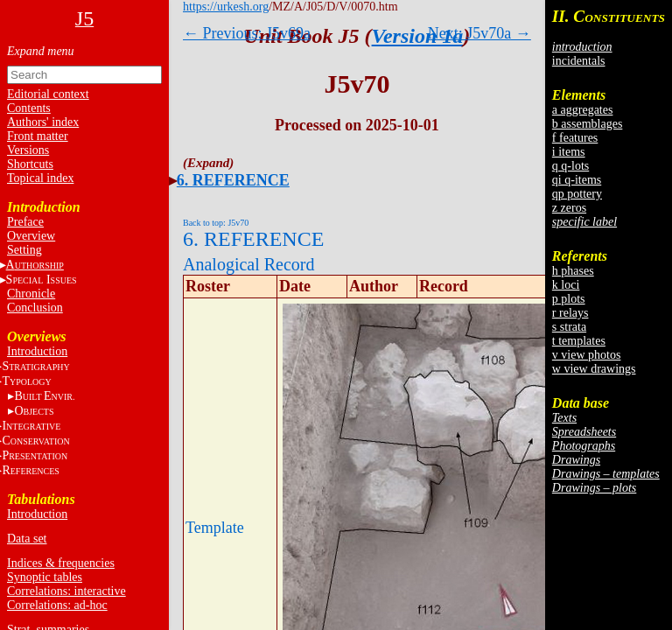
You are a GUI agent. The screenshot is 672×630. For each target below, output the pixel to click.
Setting (24, 250)
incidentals (579, 61)
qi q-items (577, 180)
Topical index (40, 178)
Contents (29, 108)
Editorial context (48, 94)
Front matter (38, 136)
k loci (566, 285)
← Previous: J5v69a (247, 33)
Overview (31, 236)
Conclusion (35, 308)
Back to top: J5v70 (216, 223)
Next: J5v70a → (479, 33)
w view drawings (594, 369)
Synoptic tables (45, 577)
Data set (27, 539)
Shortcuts (30, 164)
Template (215, 528)
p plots (569, 299)
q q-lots (570, 166)
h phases (573, 271)
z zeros (569, 208)
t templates (579, 341)
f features (575, 138)
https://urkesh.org (226, 7)
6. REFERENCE (233, 180)
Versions (28, 150)
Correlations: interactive (66, 591)
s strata (569, 327)
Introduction (37, 351)
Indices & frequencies (61, 563)
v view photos (587, 355)
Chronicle (31, 294)
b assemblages (587, 124)
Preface (25, 222)
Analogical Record (249, 264)
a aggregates (583, 110)
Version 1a (418, 36)
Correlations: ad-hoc (57, 605)
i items (569, 152)
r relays (570, 313)
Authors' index (43, 122)
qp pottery (577, 194)
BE (44, 396)
